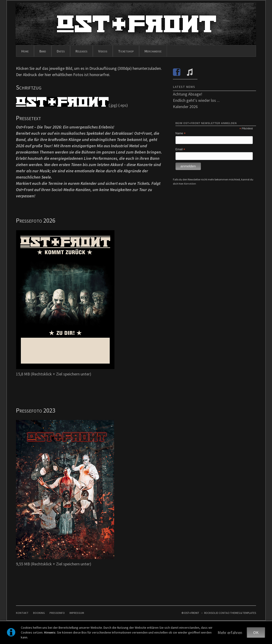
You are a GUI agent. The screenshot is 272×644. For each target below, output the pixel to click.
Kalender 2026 (185, 107)
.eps (123, 105)
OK (256, 633)
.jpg (113, 105)
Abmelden (190, 184)
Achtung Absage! (188, 94)
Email (180, 149)
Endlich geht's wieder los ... (196, 100)
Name (181, 133)
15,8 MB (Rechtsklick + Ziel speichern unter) (54, 374)
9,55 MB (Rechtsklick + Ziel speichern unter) (54, 564)
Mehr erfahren (230, 633)
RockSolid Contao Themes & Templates (230, 613)
